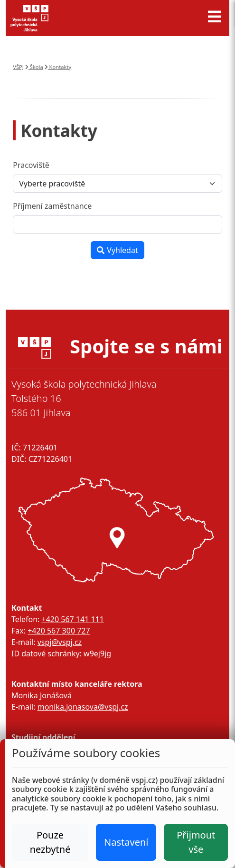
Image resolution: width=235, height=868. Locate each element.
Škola (34, 67)
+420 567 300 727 (59, 631)
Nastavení (126, 842)
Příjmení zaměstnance (52, 206)
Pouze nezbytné (50, 842)
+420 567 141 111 (72, 619)
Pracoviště (31, 165)
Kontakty (58, 67)
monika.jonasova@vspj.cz (83, 707)
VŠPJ (18, 67)
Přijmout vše (196, 842)
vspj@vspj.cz (60, 642)
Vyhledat (117, 250)
